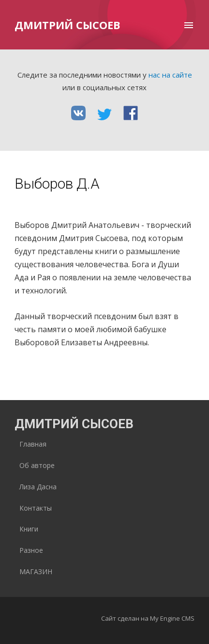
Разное (31, 550)
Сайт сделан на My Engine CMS (148, 618)
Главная (33, 444)
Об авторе (37, 465)
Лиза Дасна (38, 487)
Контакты (36, 508)
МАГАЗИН (36, 572)
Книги (29, 529)
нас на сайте (170, 75)
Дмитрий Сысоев (67, 25)
